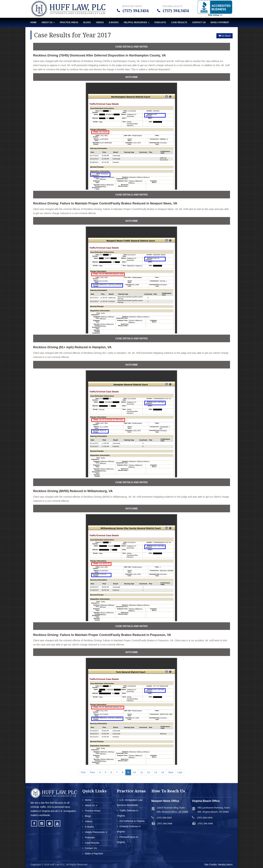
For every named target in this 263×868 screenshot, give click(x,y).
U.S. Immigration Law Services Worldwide (130, 803)
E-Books (114, 22)
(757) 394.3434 (135, 11)
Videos (100, 22)
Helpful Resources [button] (137, 22)
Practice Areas (69, 22)
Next (171, 772)
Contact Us (199, 22)
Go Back (224, 36)
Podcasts (160, 22)
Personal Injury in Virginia (128, 840)
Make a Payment (94, 853)
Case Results (179, 22)
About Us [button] (48, 22)
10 (135, 772)
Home (34, 22)
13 (156, 772)
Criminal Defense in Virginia (129, 829)
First (83, 772)
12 (149, 772)
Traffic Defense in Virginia (128, 813)
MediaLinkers (225, 865)
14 (163, 772)
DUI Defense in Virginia (132, 821)
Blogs (87, 22)
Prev (92, 772)
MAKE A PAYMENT (220, 22)
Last (180, 772)
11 (142, 772)
